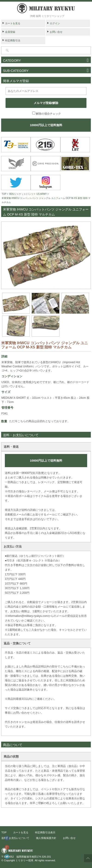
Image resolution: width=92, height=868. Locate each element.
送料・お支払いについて (15, 838)
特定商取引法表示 (45, 832)
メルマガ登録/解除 (46, 103)
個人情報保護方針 (46, 838)
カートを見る (13, 23)
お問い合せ (56, 32)
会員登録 (10, 32)
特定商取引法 (13, 40)
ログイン (55, 23)
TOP (4, 194)
